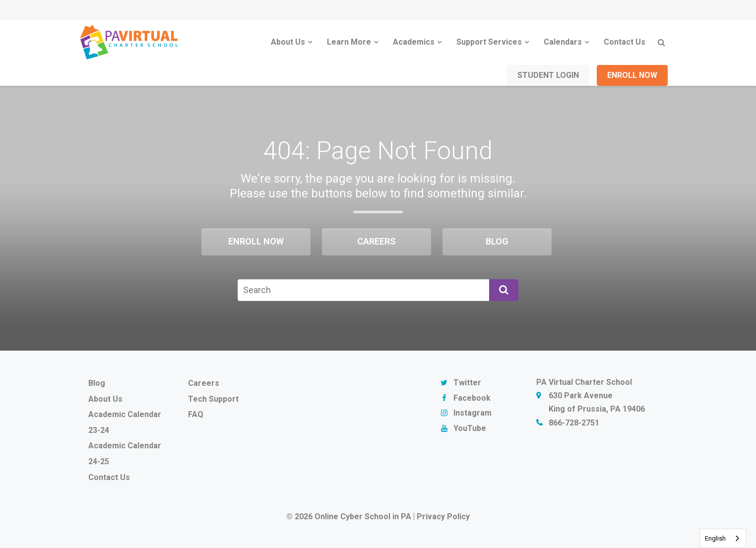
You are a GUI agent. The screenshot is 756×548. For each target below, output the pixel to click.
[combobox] (723, 538)
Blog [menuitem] (497, 241)
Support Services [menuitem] (489, 42)
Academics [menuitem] (414, 42)
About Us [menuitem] (288, 42)
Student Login (548, 75)
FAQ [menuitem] (196, 414)
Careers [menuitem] (377, 241)
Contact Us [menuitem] (625, 42)
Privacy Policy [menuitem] (443, 517)
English (715, 538)
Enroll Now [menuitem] (256, 241)
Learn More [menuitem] (349, 42)
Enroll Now (632, 75)
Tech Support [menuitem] (213, 399)
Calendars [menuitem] (563, 42)
